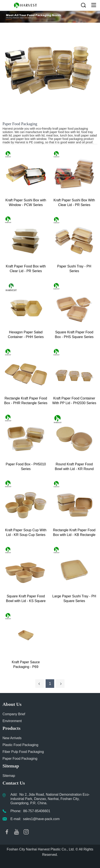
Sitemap (9, 776)
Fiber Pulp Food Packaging (23, 752)
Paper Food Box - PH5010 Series (26, 467)
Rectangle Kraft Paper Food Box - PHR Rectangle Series (26, 401)
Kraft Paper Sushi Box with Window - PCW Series (26, 203)
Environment (12, 721)
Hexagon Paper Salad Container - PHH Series (26, 335)
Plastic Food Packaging (20, 745)
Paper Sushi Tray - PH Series (74, 269)
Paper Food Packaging (20, 759)
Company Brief (14, 714)
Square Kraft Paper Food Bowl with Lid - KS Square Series (26, 599)
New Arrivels (12, 738)
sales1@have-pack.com (41, 819)
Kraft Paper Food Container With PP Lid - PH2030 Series (74, 401)
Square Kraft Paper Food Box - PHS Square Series (74, 335)
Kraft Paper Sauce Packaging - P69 (26, 664)
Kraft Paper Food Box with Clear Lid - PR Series (26, 269)
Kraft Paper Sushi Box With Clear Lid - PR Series (74, 203)
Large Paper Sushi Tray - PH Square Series (74, 599)
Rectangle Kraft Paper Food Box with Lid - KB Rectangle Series (74, 533)
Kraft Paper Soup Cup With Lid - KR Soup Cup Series (26, 532)
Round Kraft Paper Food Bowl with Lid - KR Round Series (74, 467)
